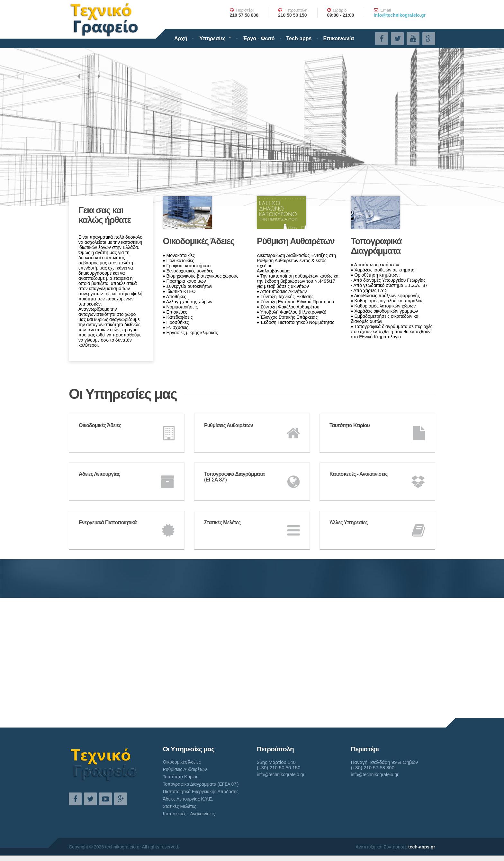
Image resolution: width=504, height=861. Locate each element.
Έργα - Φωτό (259, 38)
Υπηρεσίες (212, 38)
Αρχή (181, 38)
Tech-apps (299, 38)
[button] (78, 77)
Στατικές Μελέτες (180, 806)
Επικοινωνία (338, 38)
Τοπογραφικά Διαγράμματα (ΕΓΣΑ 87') (201, 784)
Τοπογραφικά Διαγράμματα (376, 246)
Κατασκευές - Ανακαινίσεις (189, 814)
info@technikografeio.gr (400, 15)
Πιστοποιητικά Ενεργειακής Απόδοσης (201, 792)
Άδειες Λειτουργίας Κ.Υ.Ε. (188, 799)
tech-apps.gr (422, 847)
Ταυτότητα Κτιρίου (181, 777)
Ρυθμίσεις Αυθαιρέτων (185, 769)
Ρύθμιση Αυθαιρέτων (296, 241)
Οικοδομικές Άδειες (199, 241)
